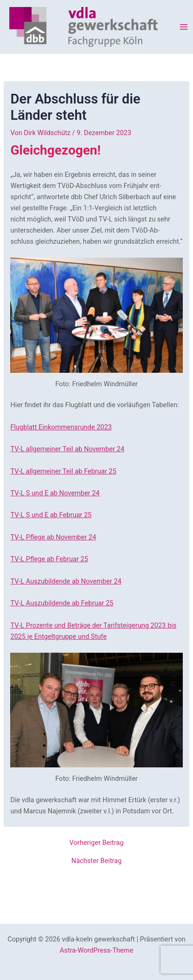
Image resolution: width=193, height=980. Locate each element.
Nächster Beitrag (96, 861)
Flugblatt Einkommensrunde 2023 (61, 427)
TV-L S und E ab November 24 (55, 493)
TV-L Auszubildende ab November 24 (66, 581)
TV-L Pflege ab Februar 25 (49, 559)
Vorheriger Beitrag (97, 843)
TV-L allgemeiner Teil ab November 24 (67, 449)
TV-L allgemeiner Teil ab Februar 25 (63, 471)
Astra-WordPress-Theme (96, 950)
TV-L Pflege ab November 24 (53, 537)
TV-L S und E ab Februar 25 (51, 515)
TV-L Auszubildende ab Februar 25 (62, 603)
